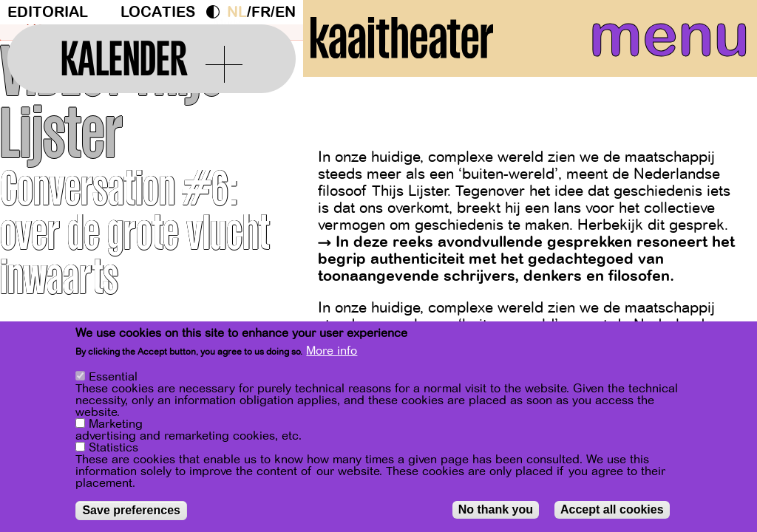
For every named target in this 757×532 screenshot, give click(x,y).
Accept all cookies (612, 509)
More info (332, 351)
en (285, 12)
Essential (113, 377)
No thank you (496, 509)
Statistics (113, 448)
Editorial (48, 12)
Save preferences (131, 510)
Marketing (116, 424)
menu (656, 44)
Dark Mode (217, 12)
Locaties (158, 12)
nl (237, 12)
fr (261, 12)
